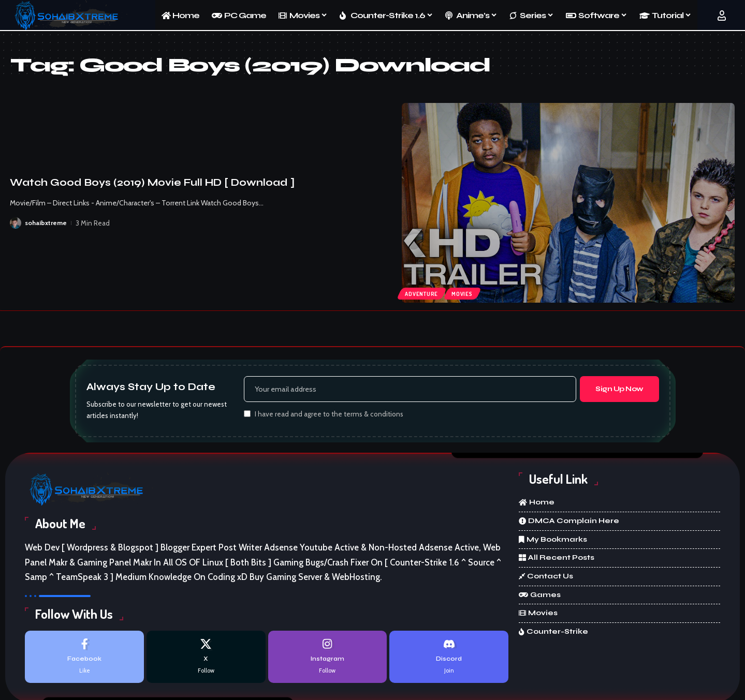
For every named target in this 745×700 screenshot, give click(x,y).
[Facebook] (84, 658)
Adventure (422, 293)
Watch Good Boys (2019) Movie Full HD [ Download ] (152, 182)
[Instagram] (328, 658)
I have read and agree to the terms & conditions (329, 415)
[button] (722, 16)
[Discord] (449, 658)
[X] (206, 658)
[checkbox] (247, 415)
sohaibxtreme (46, 223)
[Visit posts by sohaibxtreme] (16, 223)
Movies (465, 293)
